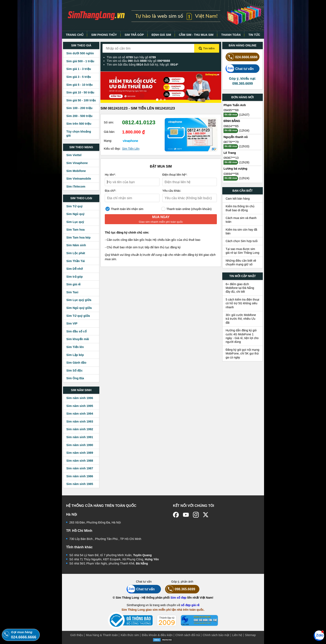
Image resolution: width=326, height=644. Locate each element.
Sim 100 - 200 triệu (79, 108)
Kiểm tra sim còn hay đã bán (241, 231)
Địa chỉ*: (111, 191)
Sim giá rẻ (73, 284)
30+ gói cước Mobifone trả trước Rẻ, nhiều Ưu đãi (241, 319)
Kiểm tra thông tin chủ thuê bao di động (240, 208)
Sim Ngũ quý (75, 214)
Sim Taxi (72, 292)
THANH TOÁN (231, 35)
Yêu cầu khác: (172, 191)
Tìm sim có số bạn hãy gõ (131, 57)
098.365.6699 (180, 589)
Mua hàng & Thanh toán (102, 635)
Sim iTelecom (76, 186)
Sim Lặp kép (75, 355)
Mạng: (108, 141)
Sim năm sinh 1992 (80, 429)
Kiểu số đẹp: (112, 149)
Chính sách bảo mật (216, 635)
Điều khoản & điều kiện (157, 635)
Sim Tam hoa (75, 230)
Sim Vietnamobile (79, 179)
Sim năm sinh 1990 (80, 445)
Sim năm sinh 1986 (80, 476)
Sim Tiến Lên (131, 149)
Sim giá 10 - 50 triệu (80, 92)
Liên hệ (237, 635)
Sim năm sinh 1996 (80, 398)
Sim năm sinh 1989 (80, 453)
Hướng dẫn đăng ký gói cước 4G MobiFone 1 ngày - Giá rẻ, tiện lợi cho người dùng (242, 336)
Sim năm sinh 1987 (80, 468)
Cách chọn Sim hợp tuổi (242, 241)
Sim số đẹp (178, 598)
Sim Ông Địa (75, 378)
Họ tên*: (110, 175)
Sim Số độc (74, 370)
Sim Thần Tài (76, 261)
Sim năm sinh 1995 (80, 406)
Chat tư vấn (240, 69)
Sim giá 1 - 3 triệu (79, 69)
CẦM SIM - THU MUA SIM (196, 35)
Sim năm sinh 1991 (80, 437)
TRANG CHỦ (75, 35)
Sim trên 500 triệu (79, 124)
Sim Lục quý (75, 222)
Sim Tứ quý (74, 206)
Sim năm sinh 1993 (80, 421)
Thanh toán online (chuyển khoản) (186, 209)
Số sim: (109, 122)
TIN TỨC (254, 35)
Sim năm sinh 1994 (80, 414)
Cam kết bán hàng (238, 199)
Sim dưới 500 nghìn (80, 53)
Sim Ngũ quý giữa (79, 308)
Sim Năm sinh (76, 245)
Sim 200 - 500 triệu (79, 116)
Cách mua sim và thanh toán (241, 220)
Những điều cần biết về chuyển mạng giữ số (241, 262)
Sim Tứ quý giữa (78, 316)
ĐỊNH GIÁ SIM (161, 35)
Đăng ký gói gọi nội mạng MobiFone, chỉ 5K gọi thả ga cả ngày (242, 354)
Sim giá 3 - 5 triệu (79, 77)
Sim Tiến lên (75, 347)
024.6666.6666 (242, 57)
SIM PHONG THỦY (104, 35)
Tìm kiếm (207, 48)
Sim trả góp (75, 277)
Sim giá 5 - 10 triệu (79, 85)
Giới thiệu (77, 635)
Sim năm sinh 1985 (80, 484)
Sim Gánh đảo (76, 363)
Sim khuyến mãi (78, 339)
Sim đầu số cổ (77, 331)
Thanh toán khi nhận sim (124, 209)
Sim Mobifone (76, 171)
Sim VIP (72, 323)
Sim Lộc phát (76, 253)
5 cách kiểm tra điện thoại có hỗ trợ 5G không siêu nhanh (242, 303)
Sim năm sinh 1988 (80, 461)
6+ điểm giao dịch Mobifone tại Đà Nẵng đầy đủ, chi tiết (240, 288)
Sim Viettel (74, 155)
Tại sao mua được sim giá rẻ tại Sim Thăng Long (242, 251)
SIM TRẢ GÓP (134, 35)
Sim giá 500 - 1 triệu (80, 61)
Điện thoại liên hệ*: (175, 175)
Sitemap (250, 635)
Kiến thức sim (130, 635)
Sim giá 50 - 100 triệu (81, 100)
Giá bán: (109, 132)
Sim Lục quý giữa (79, 300)
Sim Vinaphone (77, 163)
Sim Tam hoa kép (78, 237)
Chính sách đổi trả (188, 635)
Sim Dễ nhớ (75, 269)
